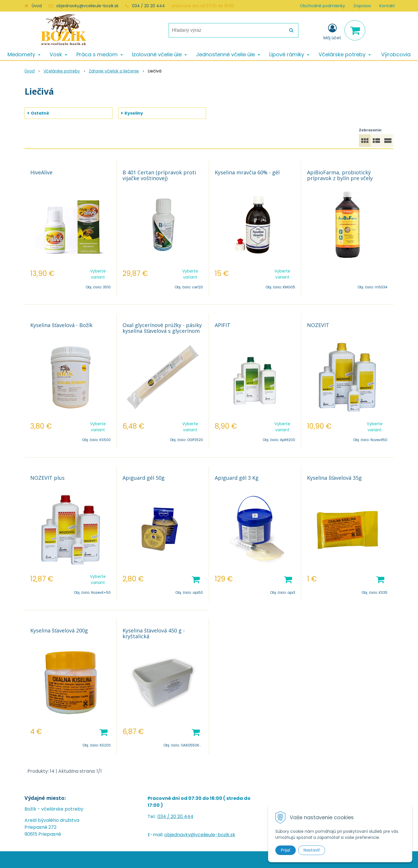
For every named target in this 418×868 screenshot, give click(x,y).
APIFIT (223, 325)
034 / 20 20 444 (148, 6)
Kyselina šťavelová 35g (334, 478)
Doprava (362, 6)
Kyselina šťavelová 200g (59, 630)
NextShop (197, 859)
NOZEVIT (318, 325)
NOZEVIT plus (47, 478)
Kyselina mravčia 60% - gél (247, 172)
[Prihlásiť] (332, 31)
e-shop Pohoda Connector (234, 859)
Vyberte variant (98, 274)
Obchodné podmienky (322, 6)
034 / (164, 816)
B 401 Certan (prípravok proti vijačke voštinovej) (159, 175)
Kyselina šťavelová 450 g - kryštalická (154, 633)
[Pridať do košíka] (196, 579)
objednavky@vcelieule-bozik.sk (87, 6)
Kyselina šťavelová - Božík (61, 325)
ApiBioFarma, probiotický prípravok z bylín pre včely (340, 175)
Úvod (37, 6)
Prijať (286, 850)
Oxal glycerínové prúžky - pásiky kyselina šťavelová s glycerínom (162, 328)
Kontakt (387, 6)
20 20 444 (182, 816)
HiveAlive (41, 172)
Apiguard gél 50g (144, 478)
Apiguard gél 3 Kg (237, 478)
